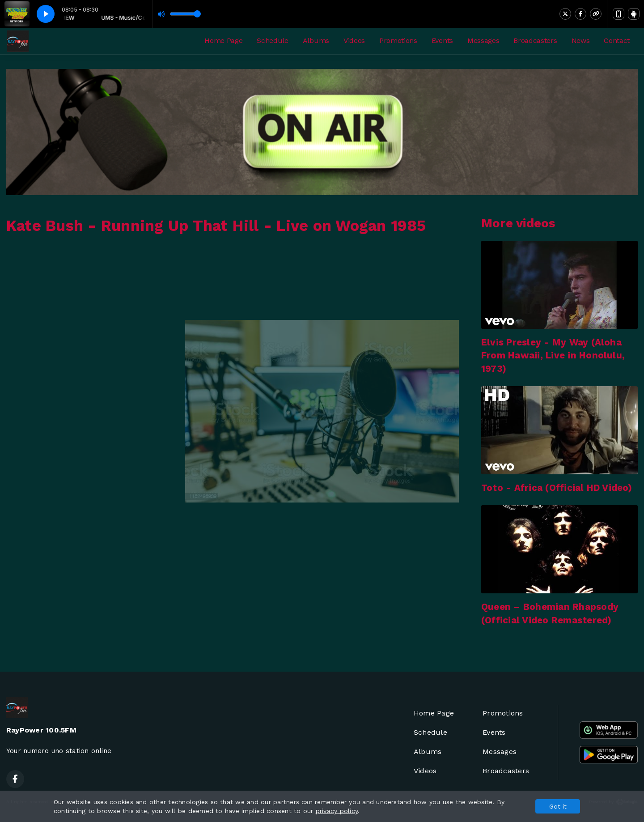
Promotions (398, 40)
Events (442, 40)
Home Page (223, 40)
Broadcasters (535, 40)
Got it (558, 806)
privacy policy (337, 811)
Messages (483, 40)
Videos (354, 40)
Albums (316, 40)
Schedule (272, 40)
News (581, 40)
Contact (617, 40)
